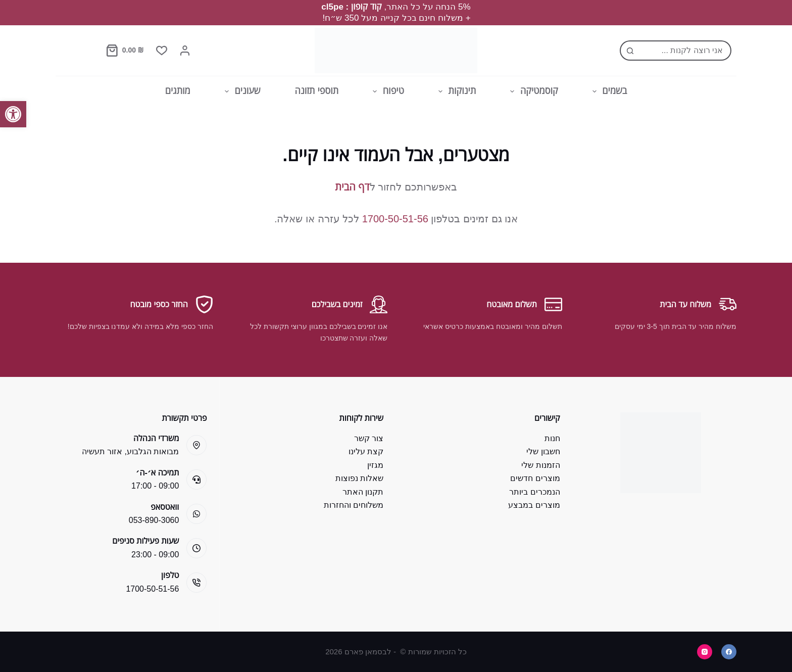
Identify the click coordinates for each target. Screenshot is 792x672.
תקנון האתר (363, 492)
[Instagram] (705, 652)
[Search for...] (686, 51)
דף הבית (352, 187)
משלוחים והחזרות (354, 505)
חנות (552, 438)
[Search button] (630, 51)
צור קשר (369, 438)
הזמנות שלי (540, 465)
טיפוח (386, 91)
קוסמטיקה (532, 91)
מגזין (375, 465)
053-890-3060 (154, 520)
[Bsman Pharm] (396, 51)
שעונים (241, 91)
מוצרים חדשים (535, 478)
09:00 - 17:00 (155, 486)
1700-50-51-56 (395, 219)
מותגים (178, 91)
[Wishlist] (162, 51)
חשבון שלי (543, 451)
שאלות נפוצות (359, 478)
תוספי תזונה (317, 91)
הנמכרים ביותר (534, 492)
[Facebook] (729, 652)
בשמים (608, 91)
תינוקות (455, 91)
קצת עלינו (366, 451)
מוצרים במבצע (534, 505)
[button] (13, 114)
